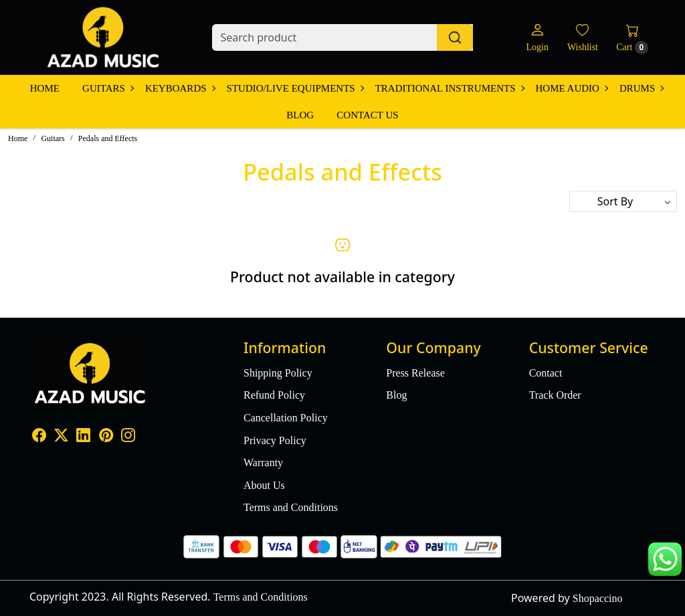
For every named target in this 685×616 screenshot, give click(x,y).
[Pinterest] (106, 436)
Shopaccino (598, 598)
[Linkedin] (83, 436)
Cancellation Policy (286, 418)
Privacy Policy (275, 440)
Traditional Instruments (450, 88)
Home (45, 88)
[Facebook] (39, 436)
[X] (61, 436)
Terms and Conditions (291, 507)
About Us (264, 485)
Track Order (555, 395)
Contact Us (367, 115)
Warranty (263, 463)
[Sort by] (623, 201)
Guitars (108, 88)
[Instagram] (128, 436)
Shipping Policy (278, 373)
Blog (300, 115)
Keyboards (180, 88)
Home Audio (572, 88)
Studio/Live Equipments (295, 88)
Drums (641, 88)
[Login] (537, 38)
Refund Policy (274, 395)
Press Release (415, 373)
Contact (546, 373)
